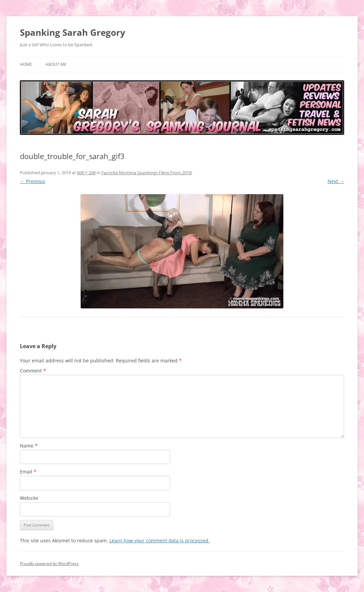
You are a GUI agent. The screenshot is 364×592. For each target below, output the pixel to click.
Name (29, 446)
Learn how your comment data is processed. (160, 540)
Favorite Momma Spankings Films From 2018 (146, 173)
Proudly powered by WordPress (49, 563)
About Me (56, 64)
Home (26, 64)
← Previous (33, 181)
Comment (33, 371)
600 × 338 (86, 173)
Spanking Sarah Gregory (73, 32)
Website (29, 498)
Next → (336, 181)
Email (28, 472)
